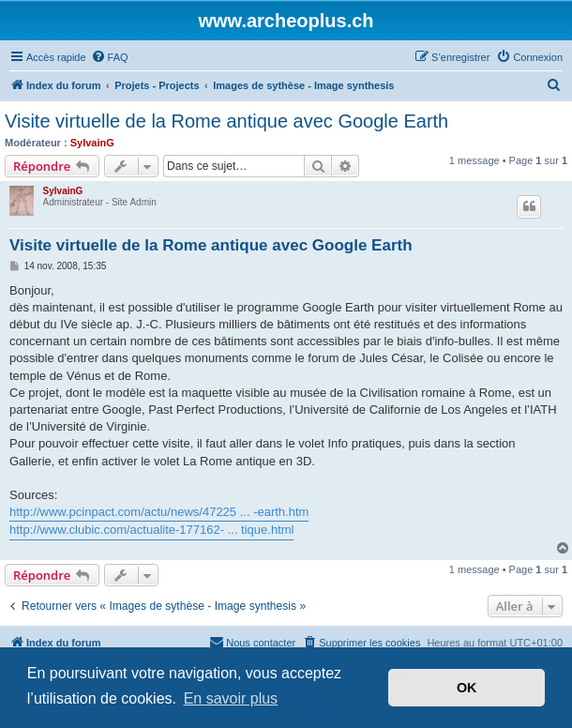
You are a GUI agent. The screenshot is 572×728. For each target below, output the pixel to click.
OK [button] (467, 688)
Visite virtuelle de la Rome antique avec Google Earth (226, 121)
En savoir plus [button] (231, 698)
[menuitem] (110, 57)
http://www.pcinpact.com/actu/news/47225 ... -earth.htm (159, 512)
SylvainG (92, 143)
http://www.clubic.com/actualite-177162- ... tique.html (151, 530)
